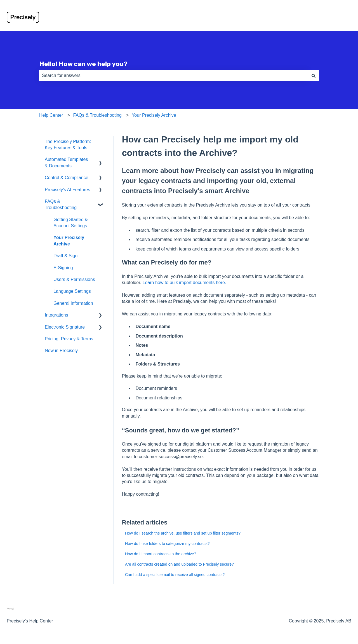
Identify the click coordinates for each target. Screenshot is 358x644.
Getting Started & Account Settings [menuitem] (71, 223)
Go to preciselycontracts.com (317, 18)
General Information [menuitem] (73, 303)
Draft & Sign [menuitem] (65, 256)
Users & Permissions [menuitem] (74, 279)
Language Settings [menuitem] (72, 291)
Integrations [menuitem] (56, 315)
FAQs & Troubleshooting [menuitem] (61, 204)
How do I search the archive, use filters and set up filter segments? (183, 533)
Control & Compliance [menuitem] (67, 178)
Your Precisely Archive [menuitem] (69, 241)
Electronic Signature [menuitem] (65, 327)
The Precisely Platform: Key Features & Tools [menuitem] (68, 145)
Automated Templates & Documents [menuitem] (66, 162)
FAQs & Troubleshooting (97, 115)
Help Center (51, 115)
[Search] (314, 76)
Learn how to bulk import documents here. (184, 283)
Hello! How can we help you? (83, 64)
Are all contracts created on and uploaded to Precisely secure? (179, 564)
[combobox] (174, 76)
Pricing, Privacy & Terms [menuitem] (69, 339)
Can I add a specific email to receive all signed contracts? (175, 575)
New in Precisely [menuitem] (61, 351)
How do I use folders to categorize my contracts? (167, 544)
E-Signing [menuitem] (63, 268)
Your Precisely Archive (154, 115)
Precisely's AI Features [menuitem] (67, 190)
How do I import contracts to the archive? (161, 554)
